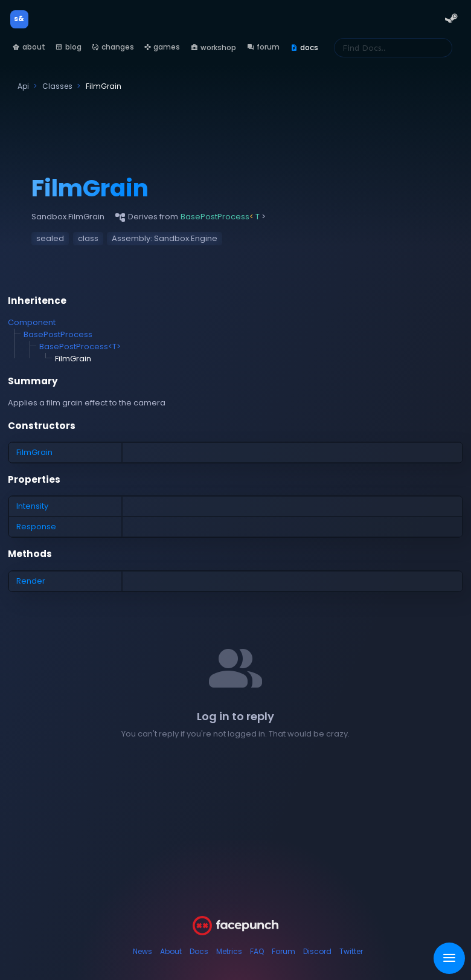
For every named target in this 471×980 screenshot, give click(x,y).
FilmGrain (34, 452)
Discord (317, 951)
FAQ (257, 951)
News (143, 951)
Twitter (351, 951)
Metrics (229, 951)
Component (32, 322)
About (171, 951)
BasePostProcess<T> (80, 347)
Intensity (32, 506)
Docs (199, 951)
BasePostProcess (58, 334)
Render (31, 581)
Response (36, 527)
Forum (284, 951)
